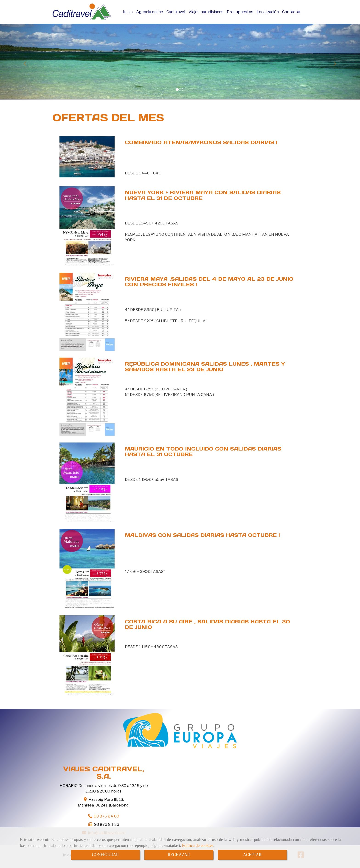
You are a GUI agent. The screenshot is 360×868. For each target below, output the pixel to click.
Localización (268, 12)
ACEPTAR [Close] (252, 855)
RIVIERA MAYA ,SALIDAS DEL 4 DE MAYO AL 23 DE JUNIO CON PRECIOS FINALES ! (209, 282)
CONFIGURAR (105, 855)
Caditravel (176, 12)
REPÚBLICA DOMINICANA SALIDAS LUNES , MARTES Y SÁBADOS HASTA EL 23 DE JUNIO (205, 367)
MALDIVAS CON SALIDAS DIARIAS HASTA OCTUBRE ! (202, 535)
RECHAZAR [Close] (179, 855)
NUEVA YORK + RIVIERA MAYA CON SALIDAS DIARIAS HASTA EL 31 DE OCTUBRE (203, 195)
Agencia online (150, 12)
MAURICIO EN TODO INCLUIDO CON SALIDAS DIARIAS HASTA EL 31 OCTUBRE (203, 451)
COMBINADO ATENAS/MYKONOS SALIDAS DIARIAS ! (201, 142)
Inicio (128, 12)
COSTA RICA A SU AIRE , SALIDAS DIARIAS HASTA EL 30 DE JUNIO (207, 624)
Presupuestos (240, 12)
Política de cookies (198, 846)
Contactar (291, 12)
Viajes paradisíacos (206, 12)
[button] (27, 62)
